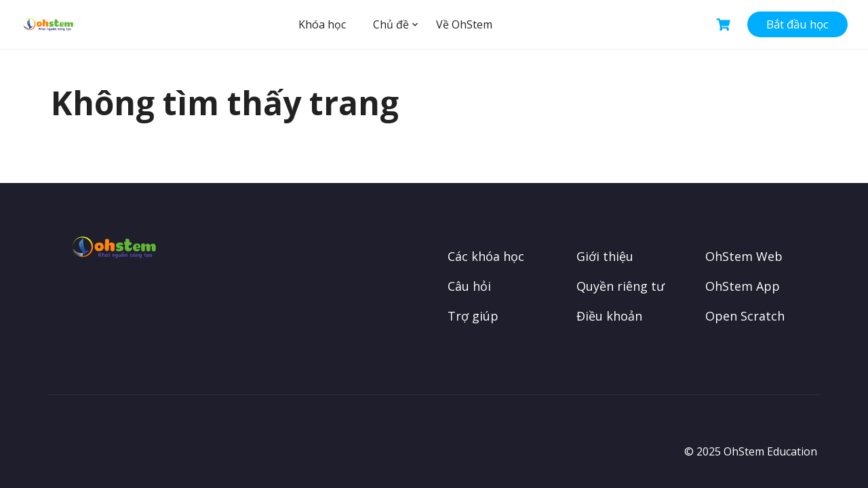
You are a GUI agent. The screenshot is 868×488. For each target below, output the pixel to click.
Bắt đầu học (797, 24)
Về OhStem (464, 24)
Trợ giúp (473, 316)
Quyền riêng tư (620, 286)
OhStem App (743, 286)
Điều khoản (609, 316)
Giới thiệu (605, 256)
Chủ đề (391, 24)
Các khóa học (486, 256)
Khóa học (322, 24)
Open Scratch (745, 316)
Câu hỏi (469, 286)
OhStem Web (744, 256)
